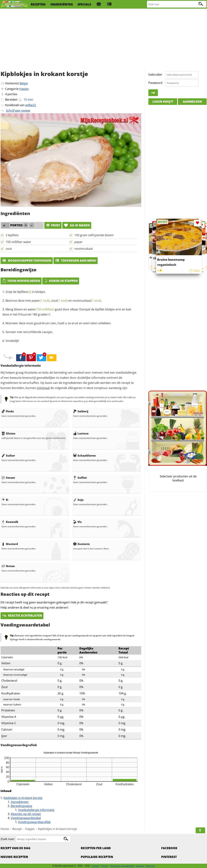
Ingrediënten (20, 802)
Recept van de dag (15, 848)
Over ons (150, 866)
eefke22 (31, 105)
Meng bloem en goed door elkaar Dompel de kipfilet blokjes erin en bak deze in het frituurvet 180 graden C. (67, 312)
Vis (77, 522)
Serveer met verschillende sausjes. (29, 332)
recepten (38, 4)
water (41, 309)
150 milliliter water (18, 242)
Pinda (8, 411)
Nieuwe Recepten (14, 857)
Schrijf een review (18, 111)
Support (140, 866)
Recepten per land (96, 848)
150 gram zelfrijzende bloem (94, 235)
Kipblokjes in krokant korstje (23, 798)
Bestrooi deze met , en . (54, 301)
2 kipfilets (12, 235)
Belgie (24, 83)
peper (78, 242)
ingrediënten (62, 4)
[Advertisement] (103, 38)
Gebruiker (155, 75)
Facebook (169, 848)
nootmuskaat (84, 249)
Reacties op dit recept (26, 814)
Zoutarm (81, 544)
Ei (5, 500)
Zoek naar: (8, 839)
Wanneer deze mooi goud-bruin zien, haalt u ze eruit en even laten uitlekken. (58, 323)
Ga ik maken (77, 225)
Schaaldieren (84, 455)
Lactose (81, 433)
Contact (95, 866)
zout (9, 249)
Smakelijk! (12, 341)
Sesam (8, 478)
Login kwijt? (163, 102)
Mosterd (10, 544)
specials (84, 4)
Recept (17, 829)
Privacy (105, 866)
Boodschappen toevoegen (27, 261)
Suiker (8, 455)
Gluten (8, 433)
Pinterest (169, 857)
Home (5, 829)
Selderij (81, 411)
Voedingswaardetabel (26, 818)
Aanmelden (192, 102)
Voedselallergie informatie (36, 810)
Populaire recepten (97, 857)
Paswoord (155, 83)
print (53, 225)
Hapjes (24, 89)
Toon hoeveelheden (21, 281)
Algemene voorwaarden (122, 866)
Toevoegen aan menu (76, 261)
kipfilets (24, 292)
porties (12, 94)
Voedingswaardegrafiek (34, 822)
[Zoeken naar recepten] (177, 4)
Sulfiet (80, 478)
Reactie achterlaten (22, 616)
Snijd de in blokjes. (26, 292)
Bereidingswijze (22, 806)
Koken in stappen (61, 281)
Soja (78, 500)
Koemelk (10, 522)
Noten (8, 566)
